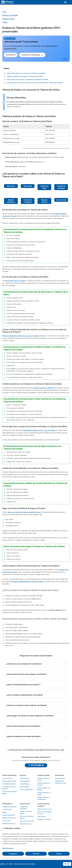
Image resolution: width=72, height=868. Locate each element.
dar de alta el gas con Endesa (15, 281)
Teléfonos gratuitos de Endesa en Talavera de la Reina (25, 76)
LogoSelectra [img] (3, 864)
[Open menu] (65, 2)
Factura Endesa (25, 778)
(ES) (67, 864)
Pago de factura (44, 201)
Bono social (61, 200)
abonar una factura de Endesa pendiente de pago (24, 512)
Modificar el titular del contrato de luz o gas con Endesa (20, 336)
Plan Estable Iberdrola (9, 784)
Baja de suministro (11, 201)
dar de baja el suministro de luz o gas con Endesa (39, 430)
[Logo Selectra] (7, 2)
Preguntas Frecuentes (44, 819)
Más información (8, 848)
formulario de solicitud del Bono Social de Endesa (27, 581)
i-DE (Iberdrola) (7, 809)
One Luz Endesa (7, 778)
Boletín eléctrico (60, 778)
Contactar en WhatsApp (32, 55)
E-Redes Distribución (9, 815)
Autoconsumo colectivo (27, 821)
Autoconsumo (42, 817)
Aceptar (59, 854)
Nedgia (4, 812)
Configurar (13, 854)
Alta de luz (11, 186)
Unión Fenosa (6, 821)
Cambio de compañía (28, 201)
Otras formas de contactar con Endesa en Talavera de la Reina (27, 80)
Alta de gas (28, 186)
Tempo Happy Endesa (9, 781)
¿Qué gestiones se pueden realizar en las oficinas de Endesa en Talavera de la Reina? (35, 83)
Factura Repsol (24, 787)
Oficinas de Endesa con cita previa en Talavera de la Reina (26, 73)
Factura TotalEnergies (26, 789)
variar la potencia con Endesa (43, 388)
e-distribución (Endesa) (9, 807)
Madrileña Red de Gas (9, 818)
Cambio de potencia (61, 187)
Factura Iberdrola (25, 781)
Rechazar (36, 854)
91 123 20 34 (11, 55)
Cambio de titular (44, 187)
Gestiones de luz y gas (44, 809)
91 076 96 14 (36, 765)
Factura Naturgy (25, 784)
